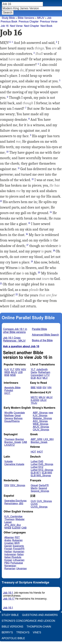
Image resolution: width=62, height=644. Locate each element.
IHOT (7, 393)
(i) (10, 42)
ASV (24, 369)
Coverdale (19, 413)
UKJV (43, 400)
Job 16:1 (8, 593)
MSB (13, 375)
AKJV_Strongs (41, 427)
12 (33, 179)
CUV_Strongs (44, 501)
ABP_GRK (37, 439)
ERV (18, 369)
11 (19, 168)
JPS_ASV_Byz (13, 525)
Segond (43, 488)
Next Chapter (32, 26)
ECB (33, 378)
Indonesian (10, 554)
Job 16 (5, 26)
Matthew (9, 416)
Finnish (8, 549)
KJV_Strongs (40, 416)
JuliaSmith (42, 369)
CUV (33, 501)
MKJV (41, 18)
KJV (7, 369)
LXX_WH (48, 439)
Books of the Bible (42, 340)
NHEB (8, 528)
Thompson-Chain (39, 627)
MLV (45, 378)
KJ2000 (35, 400)
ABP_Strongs (40, 413)
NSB (39, 388)
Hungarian (19, 552)
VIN (49, 388)
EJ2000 (16, 528)
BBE (33, 388)
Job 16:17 (9, 599)
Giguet (34, 485)
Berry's (7, 633)
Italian (21, 554)
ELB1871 (36, 473)
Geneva (9, 418)
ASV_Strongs (40, 421)
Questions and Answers (40, 615)
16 (27, 234)
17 (27, 245)
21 (1, 283)
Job (49, 18)
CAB (24, 442)
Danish (8, 546)
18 (54, 251)
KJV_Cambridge (13, 517)
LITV (47, 375)
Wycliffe (9, 413)
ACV (39, 378)
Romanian (10, 569)
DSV (7, 485)
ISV (44, 388)
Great (18, 416)
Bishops (18, 418)
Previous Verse (49, 22)
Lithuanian (19, 560)
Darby (34, 372)
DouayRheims (12, 421)
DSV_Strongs (18, 485)
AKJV (14, 372)
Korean (8, 560)
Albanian (9, 537)
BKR (17, 543)
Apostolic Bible (13, 638)
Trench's (23, 633)
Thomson (9, 439)
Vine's (37, 633)
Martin (34, 488)
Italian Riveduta (13, 557)
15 (29, 223)
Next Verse (16, 26)
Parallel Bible (39, 329)
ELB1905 (47, 473)
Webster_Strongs (42, 418)
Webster (20, 519)
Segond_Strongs (40, 491)
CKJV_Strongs (41, 430)
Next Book (46, 26)
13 (1, 201)
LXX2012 (9, 445)
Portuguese (17, 563)
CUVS (34, 504)
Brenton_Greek (13, 442)
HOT (33, 452)
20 (39, 273)
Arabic (8, 540)
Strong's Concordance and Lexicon (28, 621)
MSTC (34, 397)
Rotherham (44, 372)
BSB (7, 375)
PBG (7, 563)
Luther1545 (37, 461)
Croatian (9, 543)
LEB (20, 372)
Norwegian (10, 566)
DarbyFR (44, 485)
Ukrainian (22, 569)
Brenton (20, 439)
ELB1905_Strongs (41, 476)
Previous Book (9, 22)
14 (51, 212)
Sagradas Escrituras (15, 501)
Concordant (37, 375)
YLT (12, 369)
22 (17, 294)
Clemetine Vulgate (14, 464)
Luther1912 (37, 467)
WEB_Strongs (41, 424)
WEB (7, 372)
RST (17, 537)
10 (8, 152)
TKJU (34, 403)
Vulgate (8, 461)
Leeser (8, 522)
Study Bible (8, 18)
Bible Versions (26, 18)
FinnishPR (19, 549)
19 (32, 262)
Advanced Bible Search (45, 335)
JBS (21, 504)
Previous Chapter (29, 22)
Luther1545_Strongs (42, 464)
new (51, 413)
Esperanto (18, 546)
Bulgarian (17, 540)
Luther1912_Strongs (42, 470)
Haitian (8, 552)
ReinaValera (11, 504)
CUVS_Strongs (39, 507)
